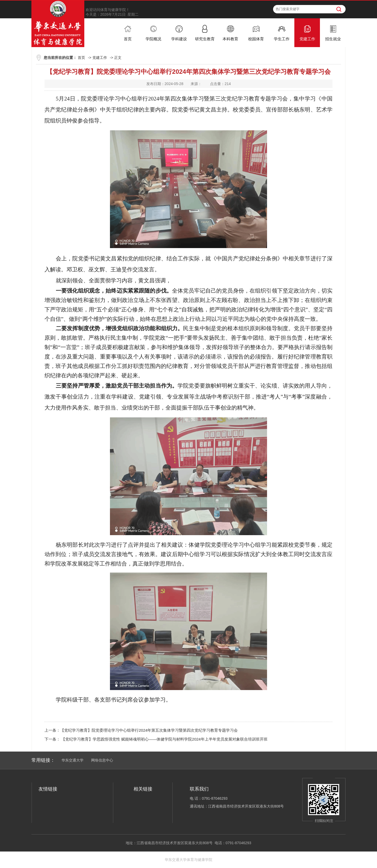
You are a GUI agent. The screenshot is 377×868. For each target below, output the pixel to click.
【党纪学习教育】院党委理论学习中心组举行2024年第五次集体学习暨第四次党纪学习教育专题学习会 (149, 730)
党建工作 (100, 58)
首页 (81, 58)
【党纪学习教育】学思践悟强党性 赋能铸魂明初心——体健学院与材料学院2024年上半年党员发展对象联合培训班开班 (164, 739)
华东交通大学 (73, 760)
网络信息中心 (102, 760)
